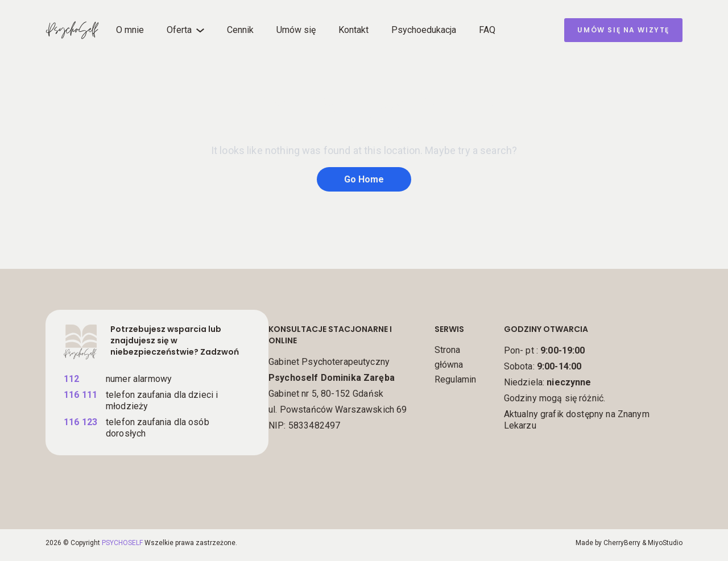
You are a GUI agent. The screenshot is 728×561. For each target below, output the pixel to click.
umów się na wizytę (623, 30)
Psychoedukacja (424, 30)
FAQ (487, 30)
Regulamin (455, 379)
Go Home (364, 179)
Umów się (296, 30)
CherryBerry (622, 543)
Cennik (240, 30)
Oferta (179, 30)
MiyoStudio (665, 543)
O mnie (130, 30)
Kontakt (353, 30)
